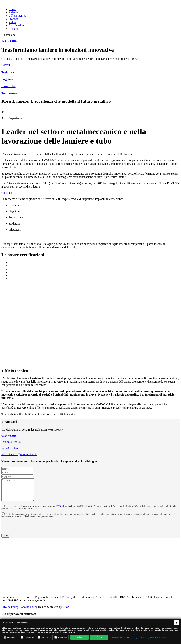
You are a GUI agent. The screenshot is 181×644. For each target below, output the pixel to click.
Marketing (61, 637)
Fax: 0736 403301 (12, 442)
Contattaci (7, 193)
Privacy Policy (10, 611)
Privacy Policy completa (154, 637)
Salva (79, 637)
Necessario (10, 637)
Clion (66, 611)
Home (12, 9)
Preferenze (28, 637)
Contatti (13, 29)
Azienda (13, 12)
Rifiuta (99, 637)
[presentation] (23, 529)
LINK (59, 511)
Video (12, 22)
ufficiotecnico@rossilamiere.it (19, 454)
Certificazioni (17, 25)
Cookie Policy (29, 611)
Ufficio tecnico (17, 16)
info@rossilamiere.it (13, 448)
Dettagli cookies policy (125, 637)
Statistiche (44, 637)
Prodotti (13, 19)
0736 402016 (9, 436)
